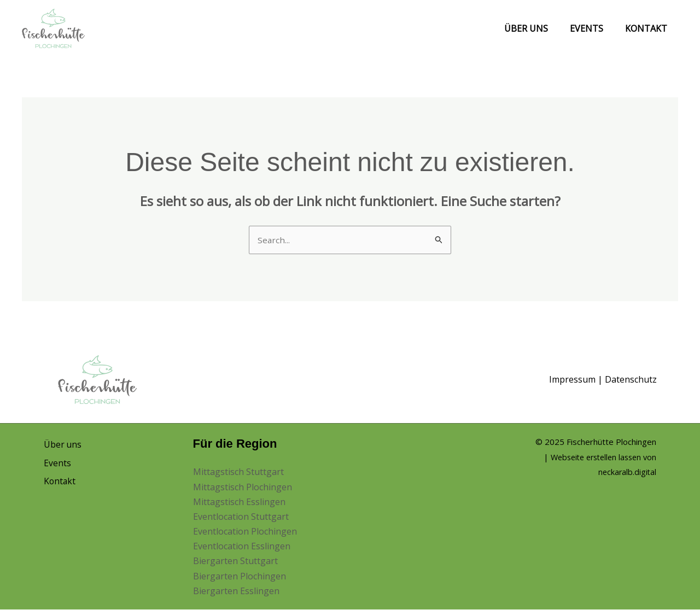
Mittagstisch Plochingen (243, 488)
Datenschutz (631, 380)
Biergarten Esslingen (236, 591)
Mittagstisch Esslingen (239, 502)
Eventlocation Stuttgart (241, 517)
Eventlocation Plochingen (245, 532)
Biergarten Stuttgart (235, 562)
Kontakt (648, 28)
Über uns (537, 28)
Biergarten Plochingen (240, 577)
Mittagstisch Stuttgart (238, 473)
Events (593, 28)
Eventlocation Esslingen (242, 547)
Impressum (572, 380)
